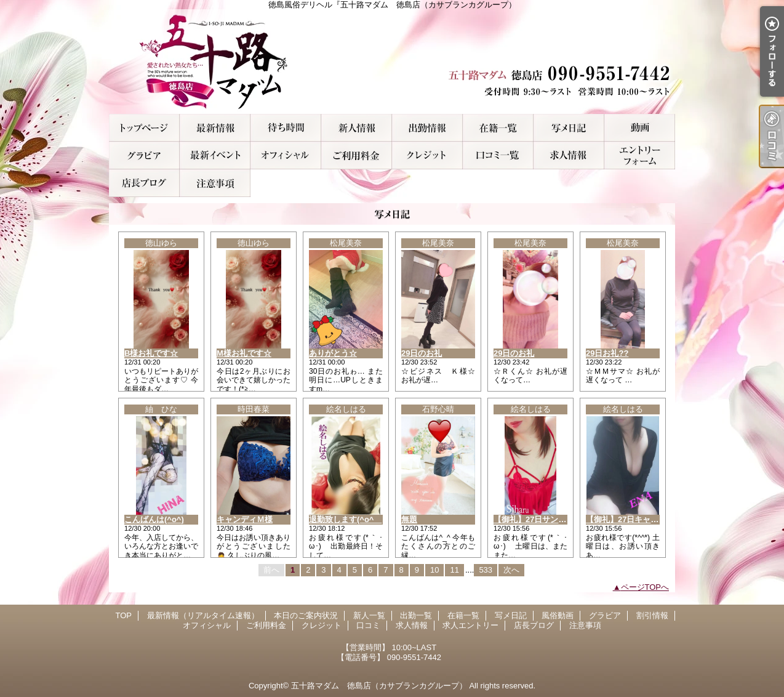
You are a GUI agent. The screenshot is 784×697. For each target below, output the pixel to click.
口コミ (498, 155)
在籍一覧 (498, 128)
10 (434, 570)
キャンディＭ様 (245, 519)
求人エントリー (640, 155)
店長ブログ (144, 183)
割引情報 (215, 155)
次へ (511, 570)
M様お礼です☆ (244, 353)
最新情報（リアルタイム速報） (215, 128)
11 (454, 570)
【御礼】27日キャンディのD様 (641, 519)
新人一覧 (357, 128)
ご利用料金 (357, 155)
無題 (409, 519)
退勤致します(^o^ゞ (345, 519)
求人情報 (569, 155)
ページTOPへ (645, 587)
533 (486, 570)
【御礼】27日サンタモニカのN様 (553, 519)
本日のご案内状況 (286, 128)
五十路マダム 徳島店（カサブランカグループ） (379, 686)
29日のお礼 (422, 353)
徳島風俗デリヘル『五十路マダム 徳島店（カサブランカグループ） (392, 62)
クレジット (427, 155)
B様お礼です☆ (151, 353)
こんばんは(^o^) (154, 519)
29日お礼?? (607, 353)
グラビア (144, 155)
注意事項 (215, 183)
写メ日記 (569, 128)
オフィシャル (286, 155)
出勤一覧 (427, 128)
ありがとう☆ (333, 353)
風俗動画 (640, 128)
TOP (144, 128)
